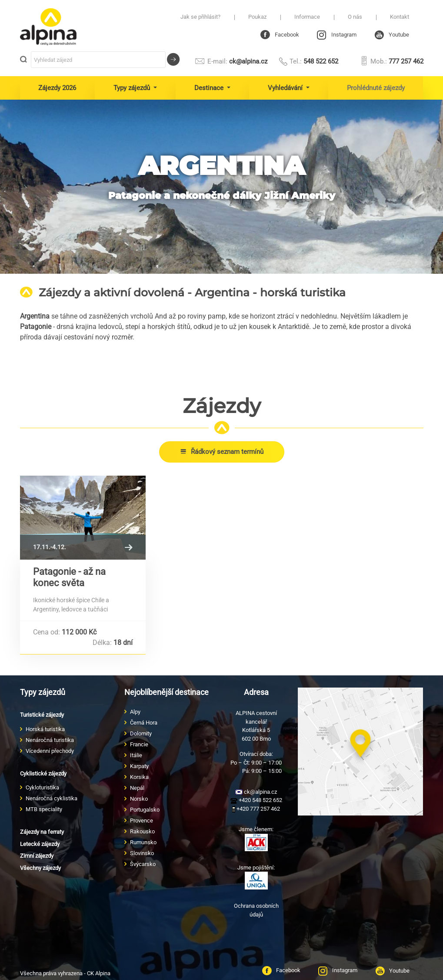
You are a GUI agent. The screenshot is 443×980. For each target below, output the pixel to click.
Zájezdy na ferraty (42, 832)
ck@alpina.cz (231, 61)
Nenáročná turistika (50, 740)
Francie (139, 744)
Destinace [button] (210, 88)
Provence (142, 821)
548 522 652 (308, 61)
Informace (307, 17)
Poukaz (257, 17)
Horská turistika (45, 729)
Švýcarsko (143, 864)
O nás (355, 17)
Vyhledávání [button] (286, 88)
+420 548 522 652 (256, 800)
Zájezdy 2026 (57, 88)
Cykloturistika (42, 787)
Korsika (139, 777)
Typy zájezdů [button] (133, 88)
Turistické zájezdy (42, 715)
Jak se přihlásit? (200, 17)
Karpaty (139, 766)
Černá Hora (144, 723)
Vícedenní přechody (50, 751)
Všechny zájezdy (40, 868)
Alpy (135, 712)
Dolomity (141, 733)
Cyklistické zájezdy (43, 774)
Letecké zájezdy (40, 844)
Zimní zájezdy (37, 856)
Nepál (137, 788)
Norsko (139, 799)
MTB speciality (44, 809)
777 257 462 (391, 61)
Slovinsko (142, 853)
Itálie (136, 755)
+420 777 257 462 (256, 809)
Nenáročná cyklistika (52, 798)
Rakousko (142, 831)
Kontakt (400, 17)
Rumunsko (143, 842)
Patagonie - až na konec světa (69, 577)
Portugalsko (145, 810)
